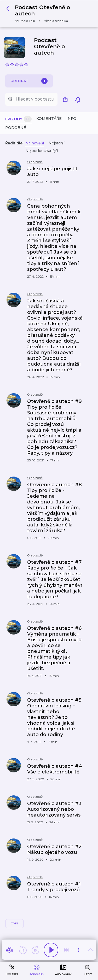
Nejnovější (35, 143)
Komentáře (49, 119)
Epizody (18, 119)
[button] (47, 13)
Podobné (16, 128)
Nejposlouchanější (42, 151)
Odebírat (29, 81)
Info (71, 119)
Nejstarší (56, 143)
